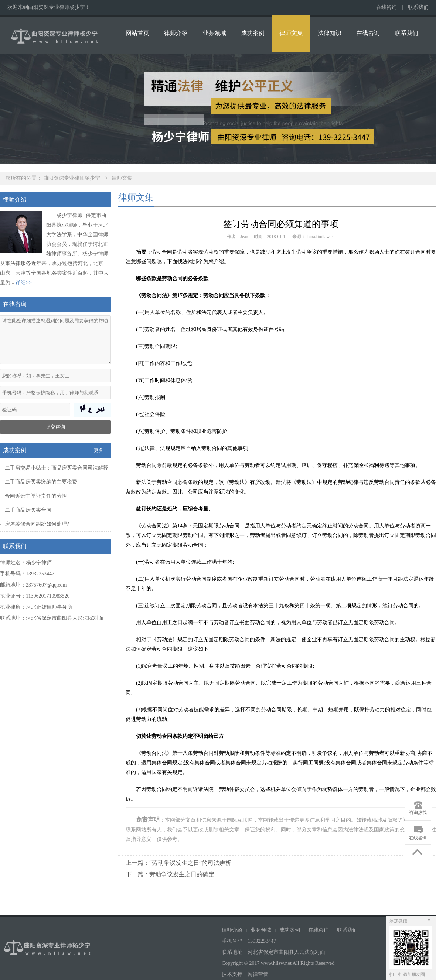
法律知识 (330, 33)
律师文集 (291, 33)
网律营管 (258, 974)
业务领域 (214, 33)
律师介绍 (176, 33)
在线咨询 (386, 7)
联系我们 (418, 7)
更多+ (100, 450)
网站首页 (137, 33)
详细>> (24, 283)
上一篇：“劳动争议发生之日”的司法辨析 (178, 863)
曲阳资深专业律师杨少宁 (72, 178)
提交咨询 (55, 427)
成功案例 (253, 33)
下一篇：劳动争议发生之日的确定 (170, 874)
